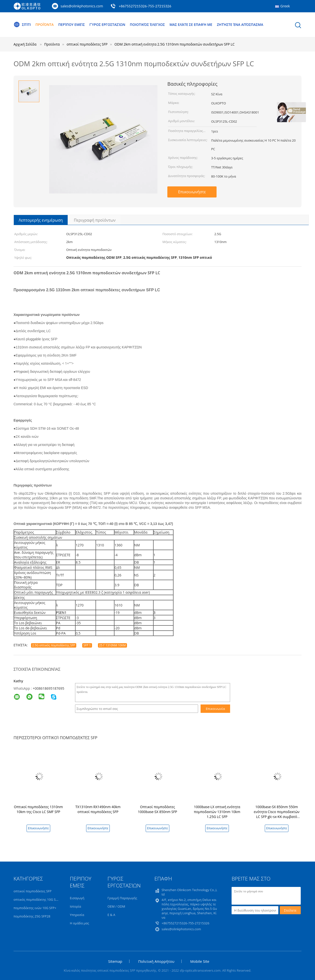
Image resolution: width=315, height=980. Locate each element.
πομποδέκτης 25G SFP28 (32, 916)
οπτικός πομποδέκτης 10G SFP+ (37, 899)
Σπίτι (22, 25)
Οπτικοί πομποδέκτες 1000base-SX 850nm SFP (157, 809)
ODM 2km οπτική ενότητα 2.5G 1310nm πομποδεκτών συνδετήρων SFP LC (175, 44)
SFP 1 (87, 645)
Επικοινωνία (215, 709)
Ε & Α (111, 915)
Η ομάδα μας (79, 923)
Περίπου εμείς (72, 24)
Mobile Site (200, 961)
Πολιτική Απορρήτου (156, 961)
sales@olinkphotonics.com (82, 6)
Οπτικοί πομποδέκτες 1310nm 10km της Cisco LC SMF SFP (39, 809)
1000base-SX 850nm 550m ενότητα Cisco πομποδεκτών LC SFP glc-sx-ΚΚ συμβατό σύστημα (277, 814)
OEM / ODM (116, 906)
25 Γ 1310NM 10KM (112, 645)
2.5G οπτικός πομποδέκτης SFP (54, 645)
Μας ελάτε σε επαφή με (191, 24)
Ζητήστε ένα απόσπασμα (240, 24)
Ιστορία (76, 906)
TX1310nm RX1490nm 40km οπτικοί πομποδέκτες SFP (98, 809)
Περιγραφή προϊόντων (95, 220)
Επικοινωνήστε (192, 192)
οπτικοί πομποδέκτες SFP (32, 891)
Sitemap (115, 961)
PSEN (60, 612)
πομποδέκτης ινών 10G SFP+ (35, 908)
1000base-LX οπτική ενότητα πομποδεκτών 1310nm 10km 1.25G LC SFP (217, 812)
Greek (285, 6)
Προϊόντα (45, 24)
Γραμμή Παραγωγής (122, 898)
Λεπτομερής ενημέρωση (41, 220)
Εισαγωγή (77, 898)
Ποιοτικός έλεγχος (147, 24)
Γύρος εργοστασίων (107, 24)
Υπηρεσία (77, 915)
